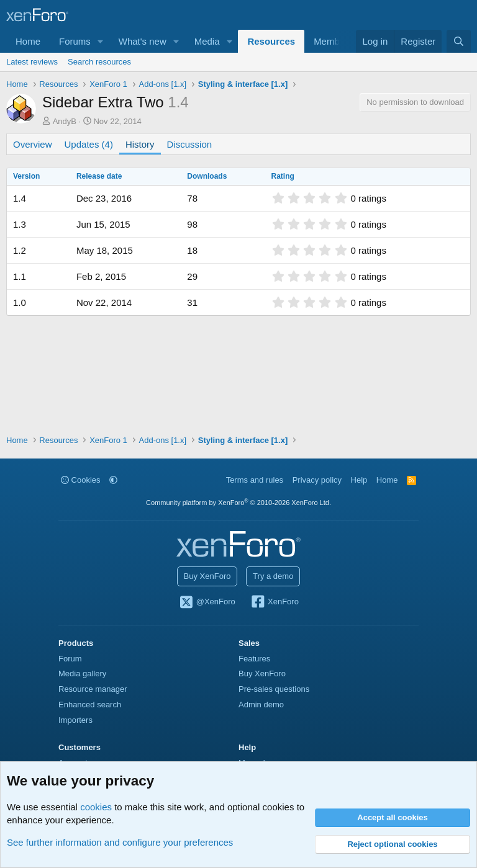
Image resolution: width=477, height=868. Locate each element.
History (140, 144)
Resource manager (93, 689)
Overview (33, 144)
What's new (143, 41)
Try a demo (273, 576)
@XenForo (207, 602)
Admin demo (261, 705)
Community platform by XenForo (238, 503)
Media (207, 41)
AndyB (65, 121)
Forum (70, 659)
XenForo (274, 602)
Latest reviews (32, 62)
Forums (75, 41)
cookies (96, 807)
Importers (75, 720)
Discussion (190, 144)
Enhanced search (90, 705)
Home (28, 41)
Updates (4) (89, 144)
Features (254, 659)
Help (359, 480)
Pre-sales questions (274, 689)
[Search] (459, 41)
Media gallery (82, 673)
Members (333, 41)
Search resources (99, 62)
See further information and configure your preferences (120, 842)
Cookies (81, 480)
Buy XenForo (207, 576)
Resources (271, 41)
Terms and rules (255, 480)
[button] (101, 41)
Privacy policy (317, 480)
